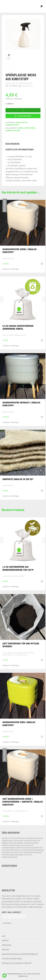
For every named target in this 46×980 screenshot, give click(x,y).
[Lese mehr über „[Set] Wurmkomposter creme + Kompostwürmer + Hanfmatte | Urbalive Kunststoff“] (42, 816)
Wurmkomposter (25, 83)
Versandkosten (27, 86)
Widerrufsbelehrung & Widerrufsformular (20, 954)
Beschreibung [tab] (13, 144)
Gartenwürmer (7, 576)
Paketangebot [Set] (9, 655)
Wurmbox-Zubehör (13, 131)
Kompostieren (30, 128)
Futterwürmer (17, 653)
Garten (21, 128)
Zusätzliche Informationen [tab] (20, 150)
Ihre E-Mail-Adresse (12, 912)
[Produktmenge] (23, 110)
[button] (42, 341)
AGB (3, 936)
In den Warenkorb (24, 116)
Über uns (5, 950)
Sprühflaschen (12, 83)
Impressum (6, 945)
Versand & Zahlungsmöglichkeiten (17, 963)
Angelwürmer (7, 653)
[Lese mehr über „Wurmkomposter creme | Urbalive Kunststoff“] (42, 264)
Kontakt (5, 941)
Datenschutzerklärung (12, 959)
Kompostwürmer (8, 335)
